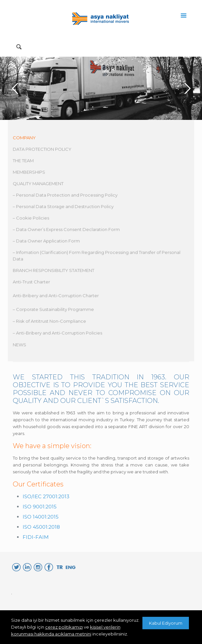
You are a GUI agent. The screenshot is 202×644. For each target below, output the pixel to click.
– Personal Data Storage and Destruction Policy (63, 208)
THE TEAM (23, 162)
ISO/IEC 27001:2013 (46, 496)
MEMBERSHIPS (29, 173)
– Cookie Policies (31, 219)
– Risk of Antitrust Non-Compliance (49, 322)
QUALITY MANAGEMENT (38, 185)
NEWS (19, 346)
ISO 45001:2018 (41, 527)
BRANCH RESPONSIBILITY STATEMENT (54, 272)
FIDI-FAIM (36, 537)
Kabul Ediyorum (166, 623)
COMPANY (24, 139)
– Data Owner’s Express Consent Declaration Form (66, 231)
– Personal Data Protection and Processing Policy (65, 196)
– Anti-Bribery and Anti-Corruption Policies (57, 334)
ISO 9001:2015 (40, 507)
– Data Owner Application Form (46, 242)
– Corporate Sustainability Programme (53, 311)
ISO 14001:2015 (41, 517)
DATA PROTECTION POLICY (42, 150)
